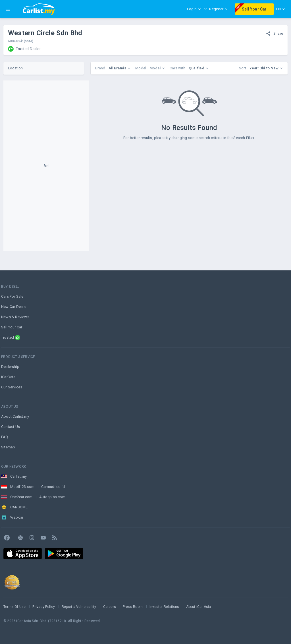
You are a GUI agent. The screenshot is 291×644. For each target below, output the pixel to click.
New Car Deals (13, 307)
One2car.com (21, 497)
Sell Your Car (251, 8)
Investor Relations (164, 607)
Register (219, 9)
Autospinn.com (52, 497)
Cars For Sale (12, 296)
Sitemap (8, 447)
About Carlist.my (15, 416)
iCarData (8, 377)
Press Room (133, 607)
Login (194, 9)
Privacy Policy (44, 607)
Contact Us (11, 427)
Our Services (12, 387)
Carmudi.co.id (53, 487)
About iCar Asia (199, 607)
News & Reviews (15, 317)
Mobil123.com (22, 487)
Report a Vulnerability (79, 607)
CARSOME (19, 507)
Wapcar (17, 517)
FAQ (5, 437)
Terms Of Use (14, 607)
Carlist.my (18, 476)
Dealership (10, 367)
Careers (110, 607)
